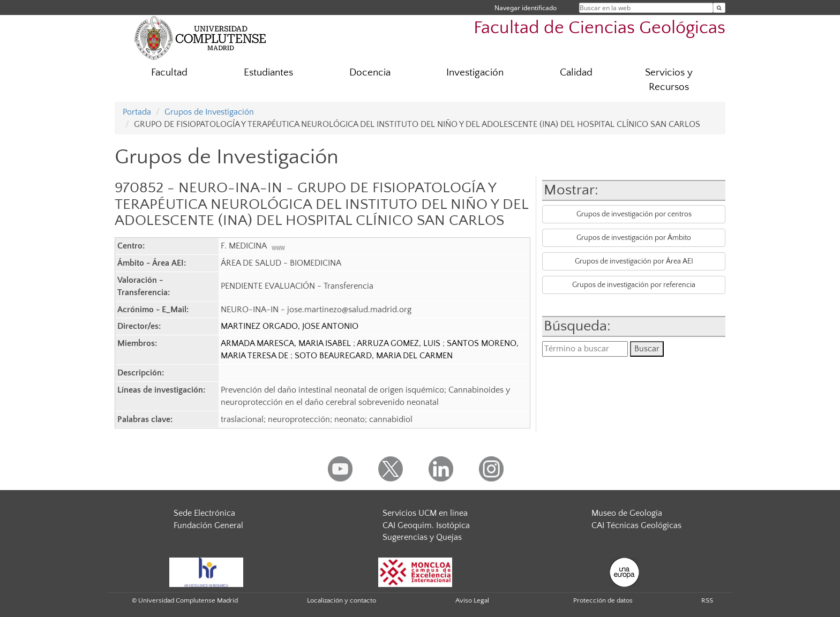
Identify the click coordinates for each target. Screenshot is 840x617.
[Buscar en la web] (719, 8)
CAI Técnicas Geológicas (636, 525)
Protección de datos (603, 600)
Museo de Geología (627, 513)
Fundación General (208, 525)
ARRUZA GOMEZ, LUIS (400, 343)
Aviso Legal (472, 600)
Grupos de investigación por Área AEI (634, 261)
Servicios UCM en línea (425, 513)
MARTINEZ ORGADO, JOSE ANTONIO (290, 326)
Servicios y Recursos (669, 80)
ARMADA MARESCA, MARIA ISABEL (287, 343)
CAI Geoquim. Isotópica (426, 525)
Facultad (169, 73)
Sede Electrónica (204, 513)
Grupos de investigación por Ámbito (634, 238)
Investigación (475, 73)
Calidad (576, 73)
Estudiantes (268, 73)
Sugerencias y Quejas (422, 537)
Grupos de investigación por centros (634, 214)
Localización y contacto (342, 600)
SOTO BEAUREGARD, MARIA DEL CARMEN (374, 356)
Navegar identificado (526, 8)
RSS (707, 600)
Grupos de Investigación (209, 112)
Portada (137, 112)
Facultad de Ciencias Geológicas (599, 28)
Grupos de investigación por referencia (634, 285)
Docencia (370, 73)
